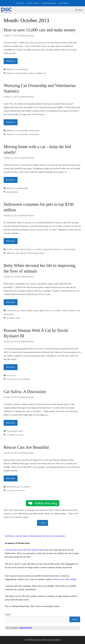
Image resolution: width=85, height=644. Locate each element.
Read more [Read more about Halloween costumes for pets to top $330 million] (11, 241)
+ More (43, 523)
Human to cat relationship (17, 69)
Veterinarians (34, 131)
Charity (65, 311)
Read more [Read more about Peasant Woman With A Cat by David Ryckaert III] (11, 367)
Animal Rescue (63, 3)
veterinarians (34, 134)
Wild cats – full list (33, 3)
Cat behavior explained (49, 3)
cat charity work (13, 318)
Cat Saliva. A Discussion (25, 392)
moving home (12, 192)
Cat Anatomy (12, 431)
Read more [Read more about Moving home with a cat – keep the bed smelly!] (11, 180)
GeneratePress (56, 640)
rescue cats (20, 490)
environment (48, 249)
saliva (21, 431)
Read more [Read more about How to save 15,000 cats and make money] (11, 61)
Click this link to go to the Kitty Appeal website (25, 550)
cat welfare (37, 249)
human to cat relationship (17, 73)
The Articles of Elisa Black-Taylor (30, 253)
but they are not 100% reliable (64, 579)
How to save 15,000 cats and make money (40, 30)
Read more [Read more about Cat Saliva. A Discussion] (11, 423)
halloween (11, 253)
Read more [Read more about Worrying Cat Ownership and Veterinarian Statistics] (11, 122)
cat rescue (11, 490)
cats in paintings (23, 379)
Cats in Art (11, 375)
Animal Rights (26, 311)
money (31, 73)
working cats (40, 73)
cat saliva (19, 435)
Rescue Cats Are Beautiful (26, 447)
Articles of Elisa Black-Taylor (19, 249)
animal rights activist (42, 311)
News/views (21, 3)
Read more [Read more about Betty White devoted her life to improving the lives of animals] (11, 302)
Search (8, 615)
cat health (10, 435)
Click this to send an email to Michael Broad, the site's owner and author (35, 536)
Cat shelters (25, 487)
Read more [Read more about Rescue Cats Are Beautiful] (11, 478)
